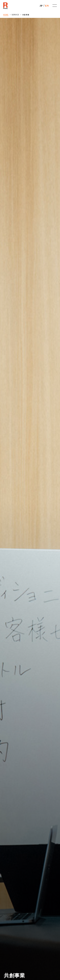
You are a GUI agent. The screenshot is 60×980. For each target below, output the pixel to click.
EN (47, 6)
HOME (6, 15)
